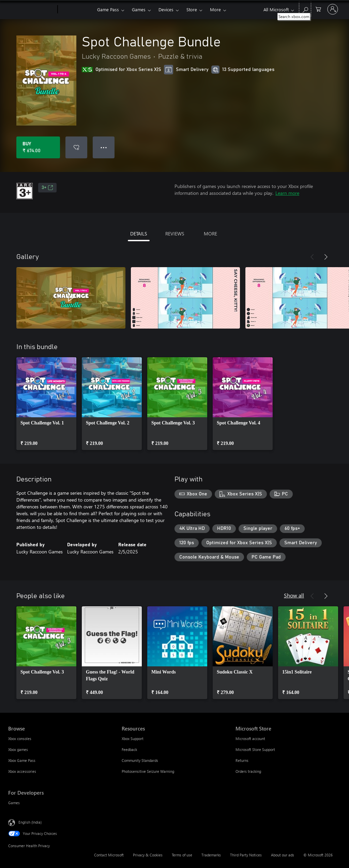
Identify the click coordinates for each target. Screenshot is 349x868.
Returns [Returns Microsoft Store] (242, 760)
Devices (166, 9)
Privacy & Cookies (148, 855)
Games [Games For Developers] (14, 803)
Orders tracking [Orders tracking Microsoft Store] (248, 771)
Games (139, 9)
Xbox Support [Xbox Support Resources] (133, 739)
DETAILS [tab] (139, 234)
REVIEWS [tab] (175, 234)
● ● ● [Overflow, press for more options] (104, 147)
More (215, 9)
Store (192, 9)
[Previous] (312, 257)
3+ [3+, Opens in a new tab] (47, 188)
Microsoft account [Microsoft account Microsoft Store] (250, 739)
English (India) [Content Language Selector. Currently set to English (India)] (30, 822)
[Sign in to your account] (333, 9)
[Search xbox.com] (305, 9)
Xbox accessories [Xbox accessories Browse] (22, 771)
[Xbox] (77, 10)
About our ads (283, 855)
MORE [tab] (210, 234)
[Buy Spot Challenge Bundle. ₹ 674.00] (38, 147)
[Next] (326, 257)
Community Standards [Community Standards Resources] (140, 760)
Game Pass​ (108, 9)
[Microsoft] (32, 10)
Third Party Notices (246, 855)
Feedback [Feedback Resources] (129, 749)
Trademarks (211, 855)
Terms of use (182, 855)
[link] (46, 404)
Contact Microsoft (109, 855)
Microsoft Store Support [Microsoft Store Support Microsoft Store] (255, 749)
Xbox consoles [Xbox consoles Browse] (20, 739)
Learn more (287, 193)
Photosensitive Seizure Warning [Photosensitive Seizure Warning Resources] (148, 771)
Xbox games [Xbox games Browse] (18, 749)
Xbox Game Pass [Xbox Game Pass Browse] (22, 760)
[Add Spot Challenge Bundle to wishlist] (76, 147)
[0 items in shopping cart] (318, 9)
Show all (294, 595)
